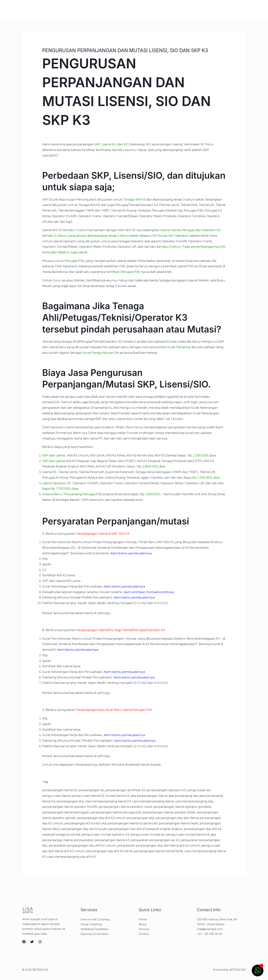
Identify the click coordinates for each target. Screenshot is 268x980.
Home (45, 10)
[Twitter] (191, 10)
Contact (99, 10)
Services (79, 10)
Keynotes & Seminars (95, 934)
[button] (225, 10)
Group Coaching (91, 924)
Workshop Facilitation (95, 929)
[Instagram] (199, 10)
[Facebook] (183, 10)
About (61, 10)
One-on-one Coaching (95, 919)
